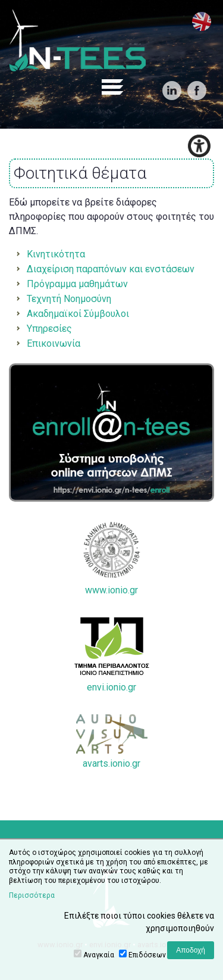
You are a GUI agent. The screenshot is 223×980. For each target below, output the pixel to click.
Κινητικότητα (56, 254)
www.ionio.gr (112, 559)
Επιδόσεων (147, 955)
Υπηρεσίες (49, 329)
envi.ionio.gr (112, 655)
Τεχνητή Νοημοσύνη (69, 299)
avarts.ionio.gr (112, 742)
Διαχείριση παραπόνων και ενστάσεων (111, 269)
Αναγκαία (99, 955)
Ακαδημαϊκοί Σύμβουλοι (78, 314)
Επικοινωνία (54, 343)
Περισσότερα (32, 895)
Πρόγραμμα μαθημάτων (77, 284)
